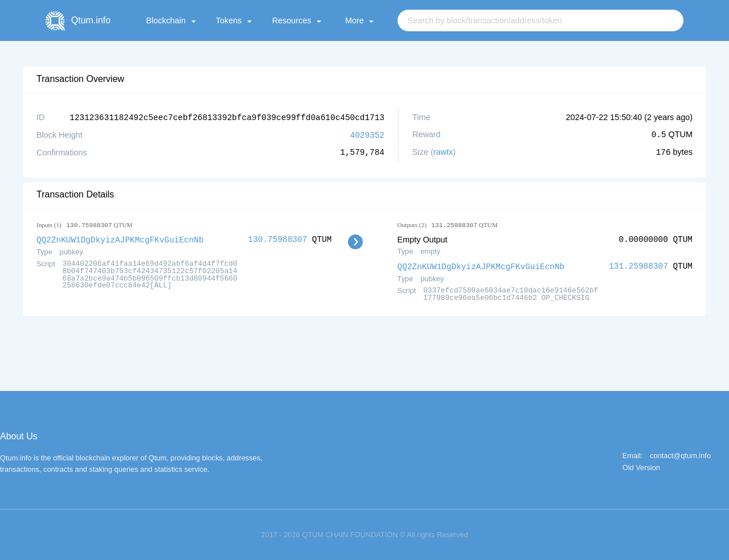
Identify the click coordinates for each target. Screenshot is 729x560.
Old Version (641, 466)
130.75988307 (278, 238)
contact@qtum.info (680, 454)
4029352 (367, 134)
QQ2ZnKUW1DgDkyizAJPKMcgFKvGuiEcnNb (120, 238)
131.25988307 (638, 265)
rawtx (443, 151)
